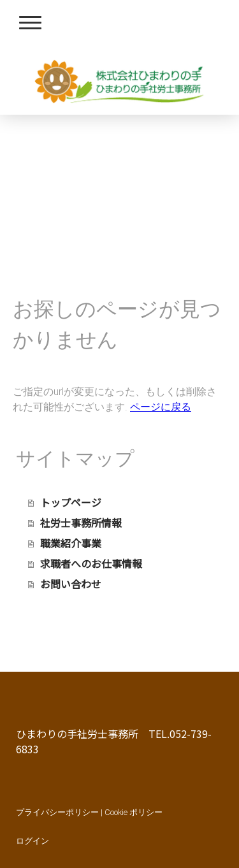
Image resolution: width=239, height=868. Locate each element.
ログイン (33, 841)
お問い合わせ (71, 584)
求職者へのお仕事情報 (91, 563)
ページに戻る (161, 407)
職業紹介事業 (71, 543)
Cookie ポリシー (134, 812)
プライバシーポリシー (57, 812)
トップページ (71, 502)
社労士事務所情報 (81, 523)
